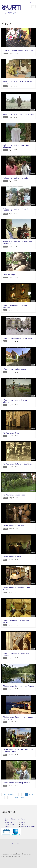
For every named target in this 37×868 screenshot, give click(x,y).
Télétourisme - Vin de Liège (14, 495)
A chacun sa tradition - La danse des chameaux (17, 243)
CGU (18, 844)
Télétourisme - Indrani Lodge (15, 369)
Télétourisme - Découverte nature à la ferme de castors (18, 751)
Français (32, 3)
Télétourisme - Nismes (12, 557)
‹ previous (11, 794)
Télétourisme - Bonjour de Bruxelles (17, 338)
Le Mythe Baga (9, 274)
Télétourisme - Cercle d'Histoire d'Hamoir (16, 401)
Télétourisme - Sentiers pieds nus (16, 783)
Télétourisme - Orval (11, 433)
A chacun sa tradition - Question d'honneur (16, 146)
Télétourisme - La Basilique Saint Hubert (16, 654)
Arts (6, 821)
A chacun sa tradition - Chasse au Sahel (18, 114)
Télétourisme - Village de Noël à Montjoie (16, 306)
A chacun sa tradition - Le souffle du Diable (17, 82)
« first (4, 794)
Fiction (23, 819)
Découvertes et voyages (10, 826)
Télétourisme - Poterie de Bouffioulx (17, 464)
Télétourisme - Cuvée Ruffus (14, 526)
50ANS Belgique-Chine (12, 819)
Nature (23, 823)
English (27, 3)
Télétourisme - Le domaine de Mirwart (18, 686)
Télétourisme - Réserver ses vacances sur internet (18, 718)
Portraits (24, 825)
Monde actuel (9, 823)
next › (17, 798)
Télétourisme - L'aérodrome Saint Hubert (16, 589)
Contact (25, 844)
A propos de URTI (8, 844)
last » (22, 798)
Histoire (23, 821)
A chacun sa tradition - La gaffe (15, 178)
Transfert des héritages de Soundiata (18, 50)
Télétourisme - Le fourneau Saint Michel (16, 621)
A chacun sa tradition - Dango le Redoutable (16, 210)
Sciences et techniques (28, 826)
